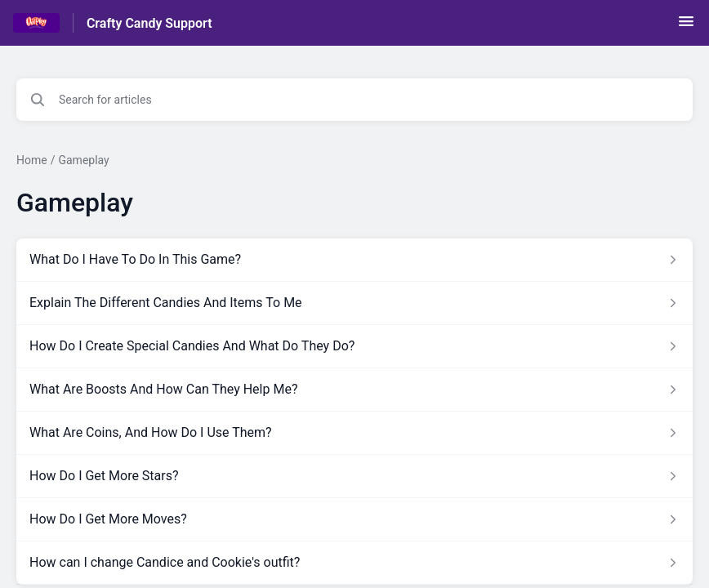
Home (32, 160)
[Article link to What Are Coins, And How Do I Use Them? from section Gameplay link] (354, 433)
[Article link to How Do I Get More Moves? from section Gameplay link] (354, 519)
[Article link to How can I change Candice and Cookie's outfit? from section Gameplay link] (354, 563)
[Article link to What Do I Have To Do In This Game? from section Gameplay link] (354, 260)
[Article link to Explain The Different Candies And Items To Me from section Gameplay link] (354, 303)
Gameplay (83, 160)
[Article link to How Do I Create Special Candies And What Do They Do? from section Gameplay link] (354, 346)
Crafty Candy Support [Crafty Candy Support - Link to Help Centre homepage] (149, 23)
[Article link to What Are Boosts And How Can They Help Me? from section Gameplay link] (354, 390)
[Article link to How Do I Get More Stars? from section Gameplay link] (354, 476)
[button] (686, 27)
